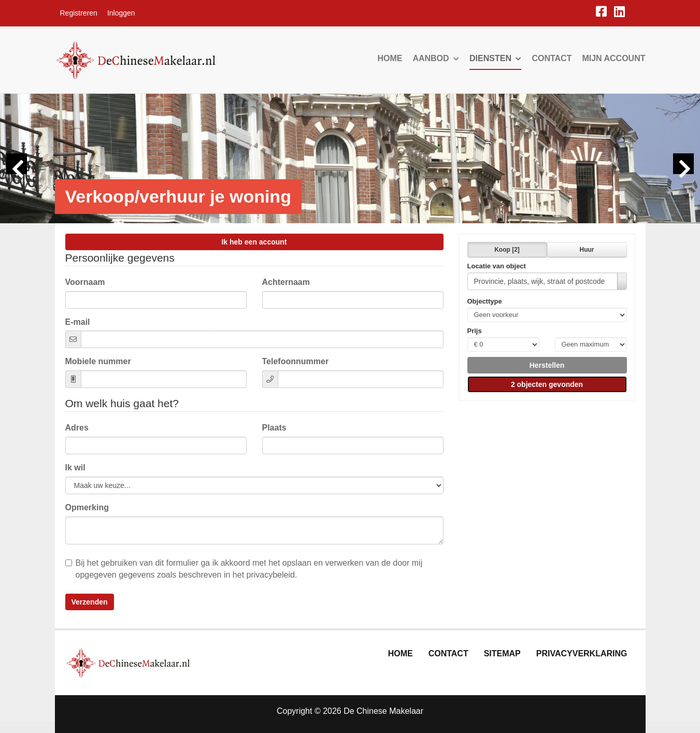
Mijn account (613, 58)
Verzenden (90, 602)
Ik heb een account (254, 242)
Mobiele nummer (98, 361)
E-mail (78, 322)
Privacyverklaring (582, 653)
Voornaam (85, 282)
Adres (77, 428)
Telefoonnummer (296, 361)
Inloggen (121, 13)
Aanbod (436, 58)
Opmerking (87, 507)
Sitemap (502, 653)
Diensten (495, 58)
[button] (547, 365)
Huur (587, 250)
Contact (552, 58)
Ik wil (75, 468)
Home (390, 58)
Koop (507, 250)
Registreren (79, 13)
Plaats (274, 428)
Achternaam (286, 282)
